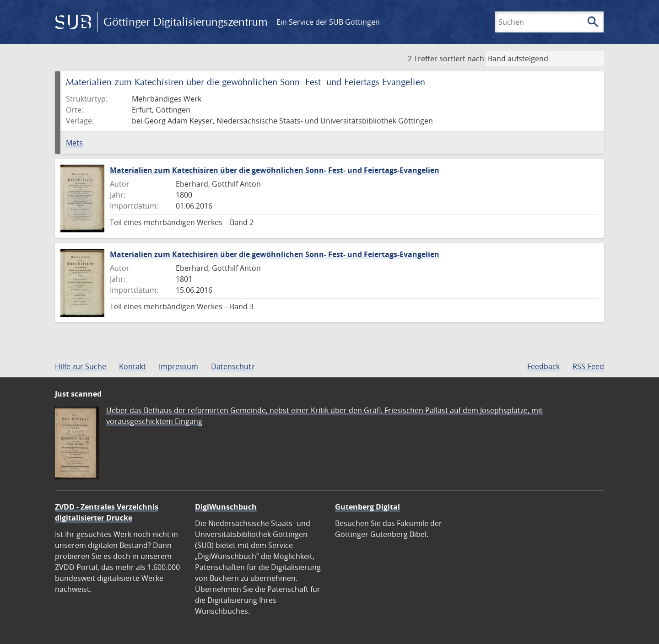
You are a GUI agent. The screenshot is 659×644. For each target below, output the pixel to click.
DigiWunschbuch (226, 507)
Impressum (178, 366)
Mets (74, 143)
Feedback (543, 366)
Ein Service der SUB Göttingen (328, 22)
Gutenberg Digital (367, 507)
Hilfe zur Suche (81, 366)
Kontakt (132, 366)
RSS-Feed (588, 366)
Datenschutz (233, 366)
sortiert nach (462, 59)
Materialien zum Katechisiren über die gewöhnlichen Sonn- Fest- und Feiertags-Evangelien (275, 170)
